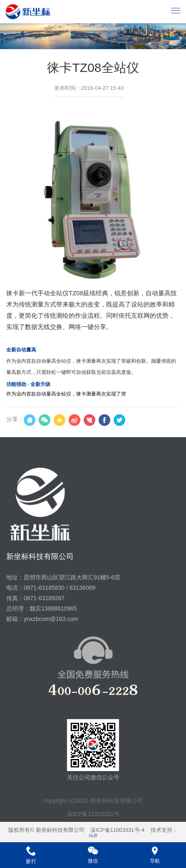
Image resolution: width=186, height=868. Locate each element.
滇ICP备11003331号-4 (117, 830)
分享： (15, 419)
